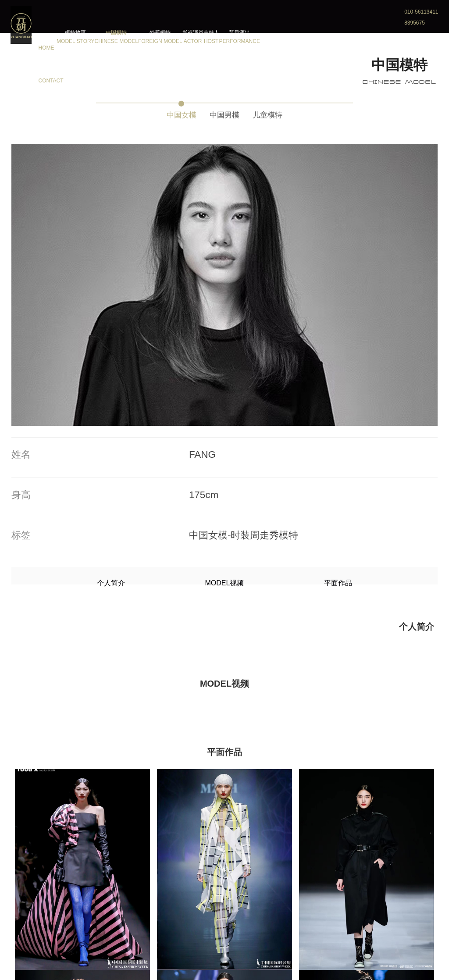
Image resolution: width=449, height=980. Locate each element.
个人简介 (166, 298)
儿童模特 (281, 112)
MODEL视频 (225, 298)
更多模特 (224, 941)
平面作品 (283, 298)
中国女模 (168, 112)
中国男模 (224, 112)
